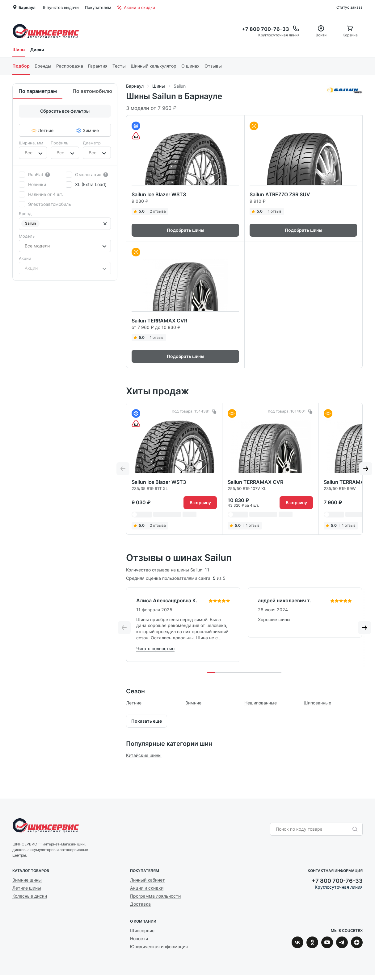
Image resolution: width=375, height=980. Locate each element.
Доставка (140, 904)
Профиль (59, 143)
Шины (19, 50)
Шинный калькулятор (154, 66)
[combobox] (25, 153)
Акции (25, 258)
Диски (37, 50)
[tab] (211, 672)
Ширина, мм (31, 143)
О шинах (190, 66)
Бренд (25, 214)
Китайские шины (144, 755)
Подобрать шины (185, 230)
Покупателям (98, 7)
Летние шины (27, 888)
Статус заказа (350, 7)
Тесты (119, 66)
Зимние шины (27, 880)
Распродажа (70, 66)
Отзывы (213, 66)
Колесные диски (30, 896)
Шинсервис (46, 31)
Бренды (43, 66)
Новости (139, 938)
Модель (27, 236)
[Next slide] (366, 469)
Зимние (193, 703)
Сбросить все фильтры (65, 111)
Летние (134, 703)
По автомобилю (92, 91)
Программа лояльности (155, 896)
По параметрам (38, 91)
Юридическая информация (159, 947)
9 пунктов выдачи (61, 7)
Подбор (21, 66)
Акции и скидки (136, 7)
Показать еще (147, 721)
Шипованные (317, 703)
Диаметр (92, 143)
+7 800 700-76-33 (337, 881)
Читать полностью (155, 648)
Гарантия (98, 66)
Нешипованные (261, 703)
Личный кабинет (147, 880)
